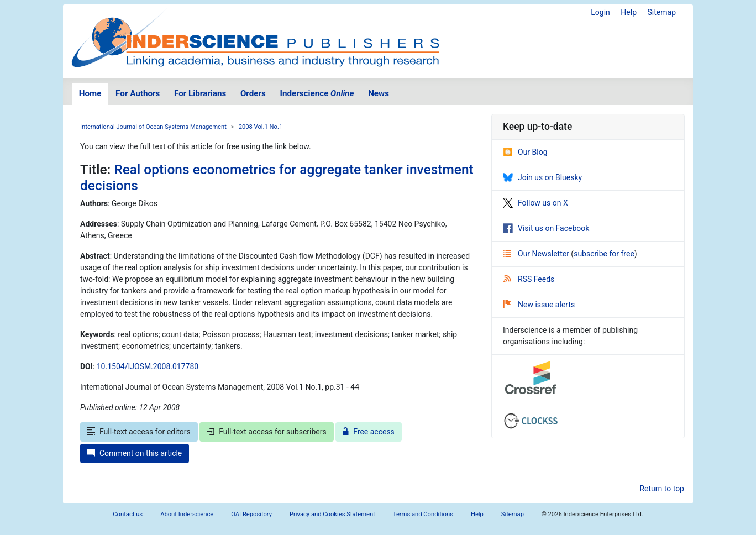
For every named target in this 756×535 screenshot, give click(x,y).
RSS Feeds (529, 279)
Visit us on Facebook (546, 228)
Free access (369, 432)
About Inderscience (187, 514)
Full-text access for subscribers (266, 432)
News (379, 93)
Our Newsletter (537, 254)
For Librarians (200, 93)
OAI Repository (251, 514)
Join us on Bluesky (542, 177)
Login (600, 12)
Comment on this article (135, 453)
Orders (253, 93)
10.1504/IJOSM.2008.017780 (148, 366)
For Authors (138, 93)
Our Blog (525, 152)
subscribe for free (604, 254)
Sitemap (662, 12)
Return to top (662, 489)
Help (629, 12)
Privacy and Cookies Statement (332, 514)
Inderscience (317, 93)
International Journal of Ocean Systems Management (153, 127)
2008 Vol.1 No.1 (261, 127)
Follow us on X (535, 203)
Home (90, 93)
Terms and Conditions (423, 514)
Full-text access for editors (139, 432)
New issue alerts (539, 305)
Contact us (128, 514)
